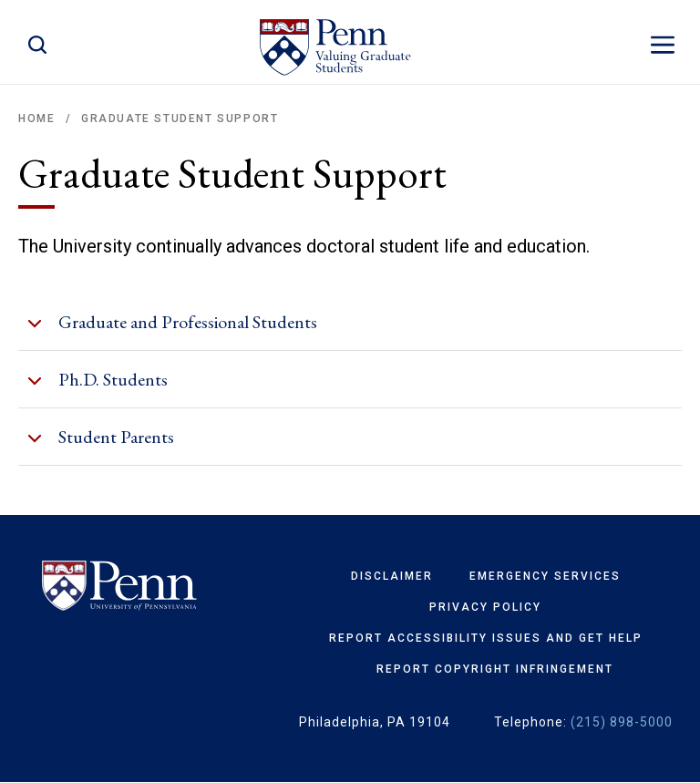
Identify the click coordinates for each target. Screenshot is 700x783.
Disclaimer (392, 576)
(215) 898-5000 (622, 722)
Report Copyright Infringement (495, 669)
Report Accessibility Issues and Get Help (486, 638)
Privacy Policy (485, 607)
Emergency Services (545, 576)
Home (36, 118)
